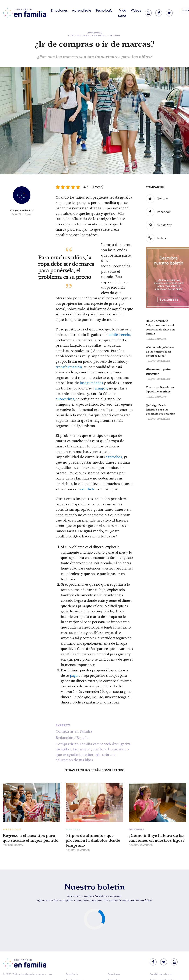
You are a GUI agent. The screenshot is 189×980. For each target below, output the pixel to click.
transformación (69, 367)
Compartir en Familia (22, 210)
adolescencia (119, 335)
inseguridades (91, 383)
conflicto (88, 489)
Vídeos (136, 10)
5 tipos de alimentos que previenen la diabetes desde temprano (93, 840)
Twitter (157, 199)
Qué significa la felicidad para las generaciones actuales (160, 410)
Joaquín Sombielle (158, 361)
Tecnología (104, 10)
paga (74, 676)
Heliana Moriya (156, 339)
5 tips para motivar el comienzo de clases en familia (160, 329)
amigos (101, 388)
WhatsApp (159, 225)
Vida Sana (122, 13)
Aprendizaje (82, 10)
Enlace (156, 238)
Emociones (59, 10)
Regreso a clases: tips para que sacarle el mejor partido (31, 838)
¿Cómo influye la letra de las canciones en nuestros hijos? (160, 352)
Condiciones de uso (161, 974)
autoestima (65, 399)
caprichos (114, 457)
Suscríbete (72, 974)
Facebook (158, 212)
